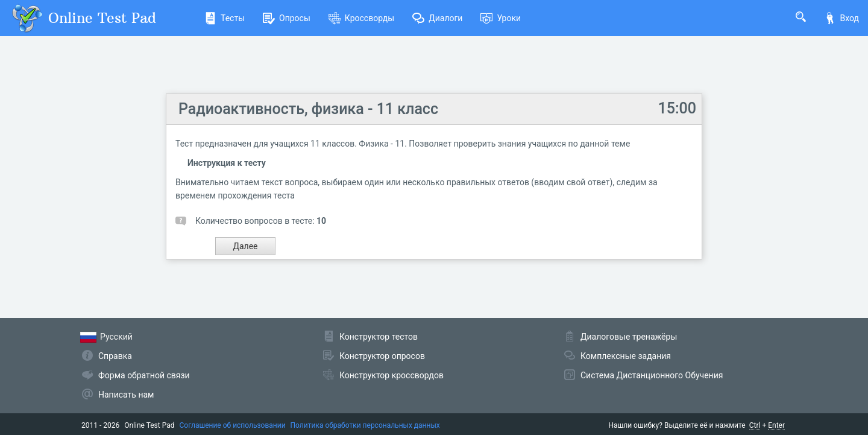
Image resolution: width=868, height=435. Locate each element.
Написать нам (126, 395)
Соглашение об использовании (233, 425)
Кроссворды (361, 18)
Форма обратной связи (144, 375)
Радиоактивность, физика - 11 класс (308, 109)
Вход (841, 18)
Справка (115, 356)
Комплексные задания (626, 356)
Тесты (225, 18)
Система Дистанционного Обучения (652, 375)
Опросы (287, 18)
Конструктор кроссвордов (392, 375)
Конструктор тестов (379, 337)
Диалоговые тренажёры (629, 337)
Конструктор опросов (382, 356)
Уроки (501, 18)
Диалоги (437, 18)
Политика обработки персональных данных (365, 425)
